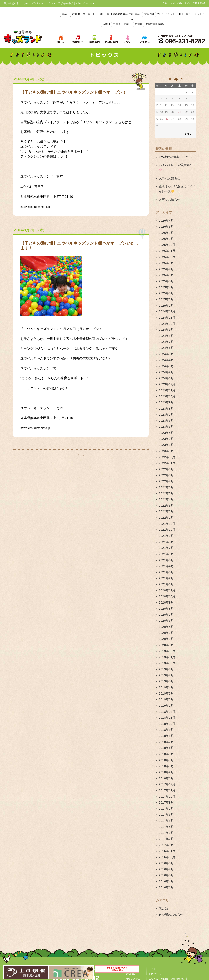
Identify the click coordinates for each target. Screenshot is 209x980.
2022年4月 (166, 469)
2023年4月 (166, 408)
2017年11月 (166, 738)
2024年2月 (166, 352)
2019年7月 (166, 632)
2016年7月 (166, 811)
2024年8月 (166, 318)
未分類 (163, 848)
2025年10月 (166, 245)
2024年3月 (166, 346)
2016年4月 (166, 822)
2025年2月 (166, 284)
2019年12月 (166, 609)
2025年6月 (166, 262)
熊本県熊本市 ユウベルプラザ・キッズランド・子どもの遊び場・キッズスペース (23, 37)
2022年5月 (166, 464)
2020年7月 (166, 576)
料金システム (133, 918)
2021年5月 (166, 525)
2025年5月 (166, 268)
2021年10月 (166, 497)
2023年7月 (166, 391)
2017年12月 (166, 733)
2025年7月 (166, 256)
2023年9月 (166, 380)
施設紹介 (130, 913)
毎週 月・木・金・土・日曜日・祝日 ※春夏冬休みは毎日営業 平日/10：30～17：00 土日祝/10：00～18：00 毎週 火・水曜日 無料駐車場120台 (132, 19)
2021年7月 (166, 514)
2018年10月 (166, 677)
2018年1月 (166, 727)
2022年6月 (166, 458)
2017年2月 (166, 783)
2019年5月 (166, 637)
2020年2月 (166, 598)
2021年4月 (166, 531)
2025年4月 (166, 273)
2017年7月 (166, 755)
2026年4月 (166, 212)
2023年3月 (166, 413)
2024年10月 (166, 307)
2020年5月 (166, 581)
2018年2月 (166, 721)
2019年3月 (166, 648)
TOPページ (132, 908)
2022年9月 (166, 441)
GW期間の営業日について (176, 156)
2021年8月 (166, 508)
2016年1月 (166, 828)
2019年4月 (166, 643)
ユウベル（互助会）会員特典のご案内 (169, 918)
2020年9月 (166, 564)
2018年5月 (166, 705)
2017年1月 (166, 789)
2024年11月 (166, 301)
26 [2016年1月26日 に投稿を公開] (166, 119)
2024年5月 (166, 335)
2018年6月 (166, 699)
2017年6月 (166, 761)
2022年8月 (166, 447)
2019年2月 (166, 654)
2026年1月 (166, 228)
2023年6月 (166, 397)
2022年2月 (166, 480)
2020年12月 (166, 553)
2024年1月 (166, 357)
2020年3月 (166, 592)
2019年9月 (166, 626)
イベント (153, 908)
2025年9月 (166, 251)
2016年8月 (166, 805)
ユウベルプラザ (32, 186)
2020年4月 (166, 587)
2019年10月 (166, 620)
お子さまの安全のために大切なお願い (117, 971)
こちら (61, 156)
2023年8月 (166, 385)
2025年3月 (166, 279)
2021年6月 (166, 520)
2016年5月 (166, 817)
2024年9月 (166, 312)
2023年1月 (166, 425)
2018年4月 (166, 710)
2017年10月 (166, 744)
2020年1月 (166, 604)
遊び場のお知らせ (170, 854)
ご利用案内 (132, 923)
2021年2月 (166, 542)
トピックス (161, 3)
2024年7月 (166, 324)
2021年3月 (166, 536)
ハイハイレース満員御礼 (176, 163)
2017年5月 (166, 766)
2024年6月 (166, 329)
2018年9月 (166, 682)
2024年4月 (166, 341)
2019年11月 (166, 615)
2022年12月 (166, 430)
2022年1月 (166, 486)
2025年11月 (166, 240)
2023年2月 (166, 419)
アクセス (77, 926)
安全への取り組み (180, 3)
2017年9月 (166, 749)
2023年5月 (166, 402)
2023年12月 (166, 363)
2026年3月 (166, 217)
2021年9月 (166, 503)
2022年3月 (166, 475)
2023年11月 (166, 369)
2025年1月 (166, 290)
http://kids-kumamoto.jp (37, 205)
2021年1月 (166, 548)
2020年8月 (166, 570)
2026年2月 (166, 223)
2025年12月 (166, 234)
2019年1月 (166, 660)
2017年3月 (166, 777)
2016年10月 (166, 800)
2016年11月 (166, 794)
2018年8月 (166, 688)
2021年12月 (166, 492)
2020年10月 (166, 559)
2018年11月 (166, 671)
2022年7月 (166, 452)
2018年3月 (166, 716)
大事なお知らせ (169, 171)
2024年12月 (166, 296)
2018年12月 (166, 665)
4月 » (188, 133)
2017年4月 (166, 772)
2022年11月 (166, 436)
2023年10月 (166, 374)
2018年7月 (166, 693)
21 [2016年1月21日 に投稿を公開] (179, 112)
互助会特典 (199, 3)
